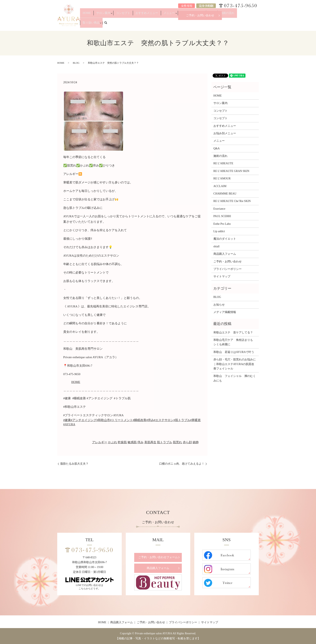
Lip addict (219, 231)
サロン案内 (119, 25)
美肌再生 (150, 442)
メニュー (174, 25)
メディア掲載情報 (225, 312)
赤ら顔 (187, 442)
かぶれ (113, 442)
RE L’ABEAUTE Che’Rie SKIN (232, 201)
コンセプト (137, 25)
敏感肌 (132, 442)
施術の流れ (225, 25)
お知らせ (219, 305)
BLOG (76, 63)
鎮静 (196, 442)
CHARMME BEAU (225, 194)
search (258, 24)
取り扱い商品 (241, 25)
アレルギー (100, 442)
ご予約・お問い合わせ (200, 15)
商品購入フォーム (225, 254)
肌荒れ (177, 442)
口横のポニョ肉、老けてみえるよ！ (182, 464)
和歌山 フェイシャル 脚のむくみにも (235, 378)
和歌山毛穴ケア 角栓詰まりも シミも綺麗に (235, 342)
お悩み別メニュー (194, 25)
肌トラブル (165, 442)
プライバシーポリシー (228, 269)
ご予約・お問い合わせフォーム (158, 557)
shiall (216, 246)
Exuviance (219, 209)
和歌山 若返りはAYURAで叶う (234, 352)
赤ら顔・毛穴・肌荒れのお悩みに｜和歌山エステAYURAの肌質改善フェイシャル (235, 364)
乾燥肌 (122, 442)
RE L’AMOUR (222, 178)
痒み (140, 442)
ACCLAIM (220, 186)
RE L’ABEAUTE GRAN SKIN (231, 171)
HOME (106, 25)
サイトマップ (222, 276)
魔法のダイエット (225, 239)
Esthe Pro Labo (222, 224)
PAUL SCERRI (222, 216)
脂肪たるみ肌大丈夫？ (74, 464)
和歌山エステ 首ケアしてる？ (233, 332)
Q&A (213, 25)
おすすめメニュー (156, 25)
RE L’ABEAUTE (223, 163)
